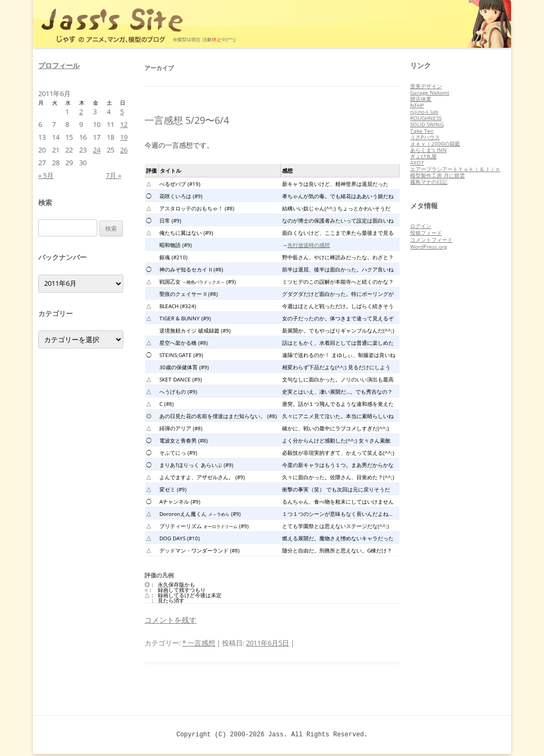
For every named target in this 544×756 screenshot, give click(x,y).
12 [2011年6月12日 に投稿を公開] (124, 124)
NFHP (417, 105)
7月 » (113, 175)
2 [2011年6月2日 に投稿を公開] (81, 112)
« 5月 (46, 175)
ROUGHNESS (426, 118)
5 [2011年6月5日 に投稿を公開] (122, 112)
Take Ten (422, 131)
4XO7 (417, 163)
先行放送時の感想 (309, 245)
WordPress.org (428, 247)
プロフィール (59, 65)
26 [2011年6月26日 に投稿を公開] (124, 150)
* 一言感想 (199, 643)
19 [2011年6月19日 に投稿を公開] (124, 137)
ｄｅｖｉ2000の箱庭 (435, 143)
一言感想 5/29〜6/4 (187, 120)
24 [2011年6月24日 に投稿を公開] (97, 150)
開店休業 (421, 99)
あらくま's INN (428, 150)
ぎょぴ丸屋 (423, 156)
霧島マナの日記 (429, 182)
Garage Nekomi (430, 92)
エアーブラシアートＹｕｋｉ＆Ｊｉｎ (455, 169)
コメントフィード (431, 240)
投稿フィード (426, 233)
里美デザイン (426, 86)
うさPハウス (425, 137)
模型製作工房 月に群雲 (437, 175)
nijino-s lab (424, 112)
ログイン (421, 226)
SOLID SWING (427, 124)
